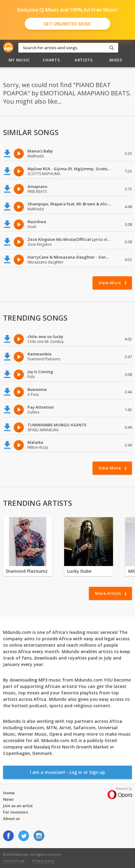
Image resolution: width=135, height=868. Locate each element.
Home (9, 793)
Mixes (116, 60)
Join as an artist (18, 806)
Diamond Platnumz (27, 571)
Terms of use (14, 861)
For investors (16, 812)
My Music (19, 60)
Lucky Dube (79, 571)
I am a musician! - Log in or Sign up (67, 772)
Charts (51, 60)
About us (11, 818)
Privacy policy (43, 861)
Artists (84, 60)
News (8, 799)
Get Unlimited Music (68, 24)
